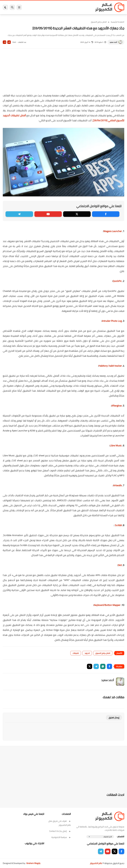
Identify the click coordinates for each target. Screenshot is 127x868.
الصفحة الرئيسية (118, 22)
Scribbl (118, 525)
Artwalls (117, 485)
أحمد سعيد (113, 42)
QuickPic (117, 281)
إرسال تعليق (114, 718)
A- (5, 42)
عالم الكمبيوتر (96, 863)
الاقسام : (121, 837)
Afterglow (117, 406)
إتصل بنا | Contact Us (60, 831)
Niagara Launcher (113, 231)
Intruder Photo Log (112, 321)
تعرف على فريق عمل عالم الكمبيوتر (60, 823)
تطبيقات (76, 653)
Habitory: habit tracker (110, 366)
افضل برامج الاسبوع (99, 22)
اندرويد (87, 653)
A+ (9, 42)
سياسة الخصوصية (61, 837)
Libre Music (116, 445)
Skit (120, 565)
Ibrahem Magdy (33, 863)
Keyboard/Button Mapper (107, 605)
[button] (109, 666)
